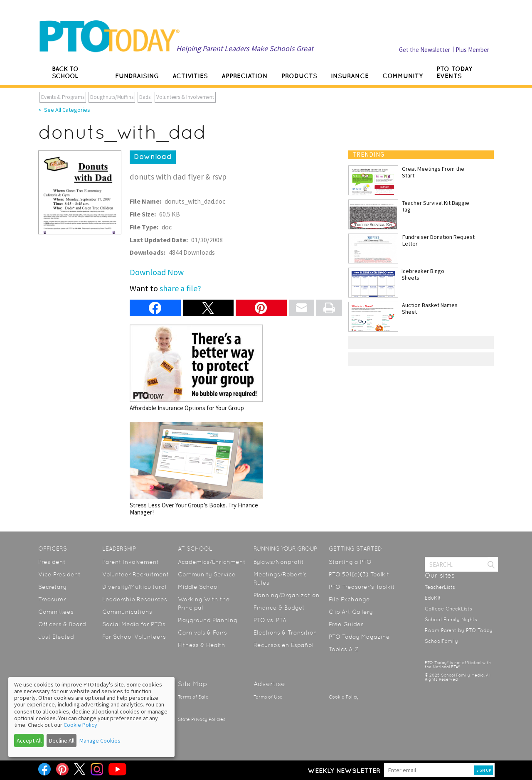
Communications (127, 612)
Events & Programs (63, 97)
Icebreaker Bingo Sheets (423, 274)
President (52, 562)
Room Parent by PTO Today (459, 630)
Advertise (269, 684)
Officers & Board (62, 624)
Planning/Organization (287, 595)
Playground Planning (208, 620)
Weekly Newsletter (344, 770)
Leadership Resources (135, 599)
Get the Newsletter (425, 50)
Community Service (207, 574)
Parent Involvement (131, 562)
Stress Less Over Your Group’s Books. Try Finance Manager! (196, 469)
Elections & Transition (285, 632)
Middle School (198, 587)
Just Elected (56, 637)
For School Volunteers (134, 637)
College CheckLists (448, 609)
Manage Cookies (100, 741)
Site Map (193, 684)
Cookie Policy (344, 697)
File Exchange (349, 599)
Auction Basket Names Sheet (430, 308)
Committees (56, 612)
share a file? (180, 288)
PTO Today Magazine (359, 637)
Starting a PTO (350, 562)
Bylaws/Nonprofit (279, 562)
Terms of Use (268, 697)
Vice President (59, 574)
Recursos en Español (283, 645)
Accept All (29, 741)
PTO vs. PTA (270, 620)
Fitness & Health (202, 645)
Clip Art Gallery (351, 612)
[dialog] (91, 717)
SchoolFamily (441, 641)
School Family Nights (451, 620)
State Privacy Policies (202, 720)
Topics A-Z (344, 649)
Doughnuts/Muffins (112, 97)
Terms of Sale (193, 697)
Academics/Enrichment (212, 562)
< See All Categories (64, 110)
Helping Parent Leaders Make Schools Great (245, 48)
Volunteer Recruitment (136, 574)
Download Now (157, 272)
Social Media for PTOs (134, 624)
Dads (145, 97)
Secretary (52, 587)
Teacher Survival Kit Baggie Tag (436, 206)
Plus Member (472, 50)
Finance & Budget (279, 608)
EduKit (433, 598)
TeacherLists (440, 587)
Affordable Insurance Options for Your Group (196, 368)
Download (153, 157)
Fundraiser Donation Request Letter (438, 240)
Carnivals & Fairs (202, 632)
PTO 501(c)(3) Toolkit (359, 574)
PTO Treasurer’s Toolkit (362, 587)
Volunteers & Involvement (185, 97)
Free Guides (346, 624)
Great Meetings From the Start (433, 172)
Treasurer (52, 599)
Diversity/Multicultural (134, 587)
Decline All (62, 741)
